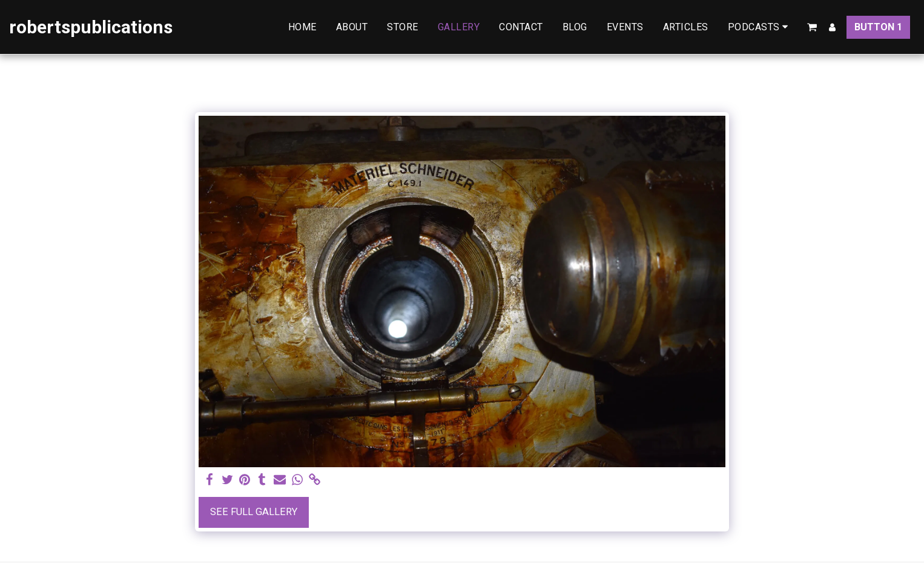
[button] (760, 27)
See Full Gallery (254, 512)
